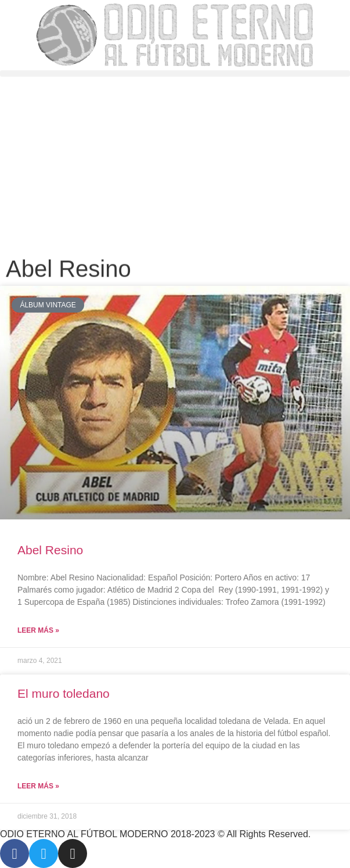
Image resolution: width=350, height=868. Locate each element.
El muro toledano (64, 693)
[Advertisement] (175, 164)
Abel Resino (50, 550)
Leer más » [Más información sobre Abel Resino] (38, 630)
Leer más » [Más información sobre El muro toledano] (38, 786)
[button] (175, 73)
